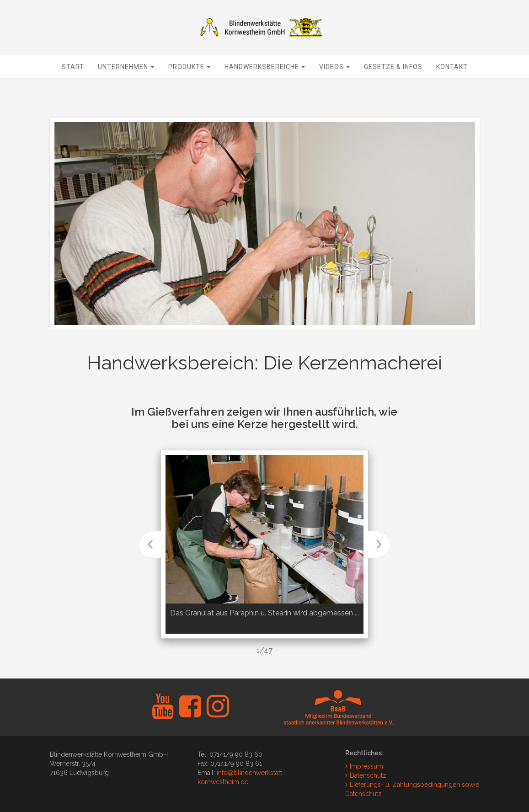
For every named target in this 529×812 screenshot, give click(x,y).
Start (73, 90)
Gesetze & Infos (393, 90)
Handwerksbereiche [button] (265, 90)
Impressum (366, 766)
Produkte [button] (190, 90)
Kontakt (452, 90)
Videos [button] (335, 90)
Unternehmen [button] (126, 90)
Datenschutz (368, 775)
